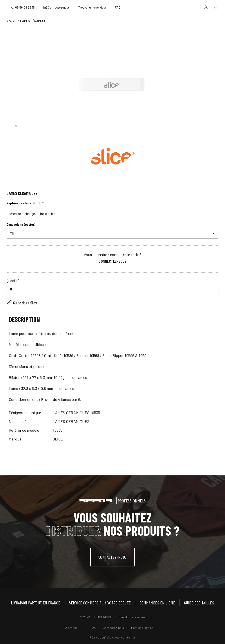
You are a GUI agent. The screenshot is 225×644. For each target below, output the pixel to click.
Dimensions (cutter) (21, 224)
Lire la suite (47, 214)
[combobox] (112, 234)
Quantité (13, 280)
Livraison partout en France (36, 602)
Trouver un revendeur (92, 7)
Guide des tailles (25, 302)
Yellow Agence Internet (120, 637)
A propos (71, 627)
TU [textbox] (12, 234)
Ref (35, 203)
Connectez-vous (112, 261)
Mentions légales (142, 627)
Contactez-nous (59, 7)
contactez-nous (113, 557)
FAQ (118, 7)
